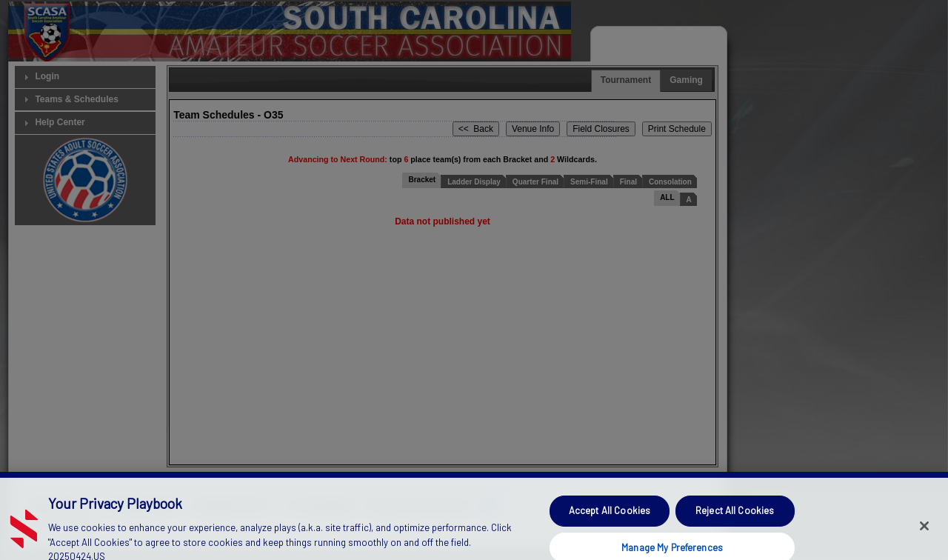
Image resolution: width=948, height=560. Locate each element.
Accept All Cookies (610, 518)
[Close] (924, 534)
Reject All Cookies (735, 518)
